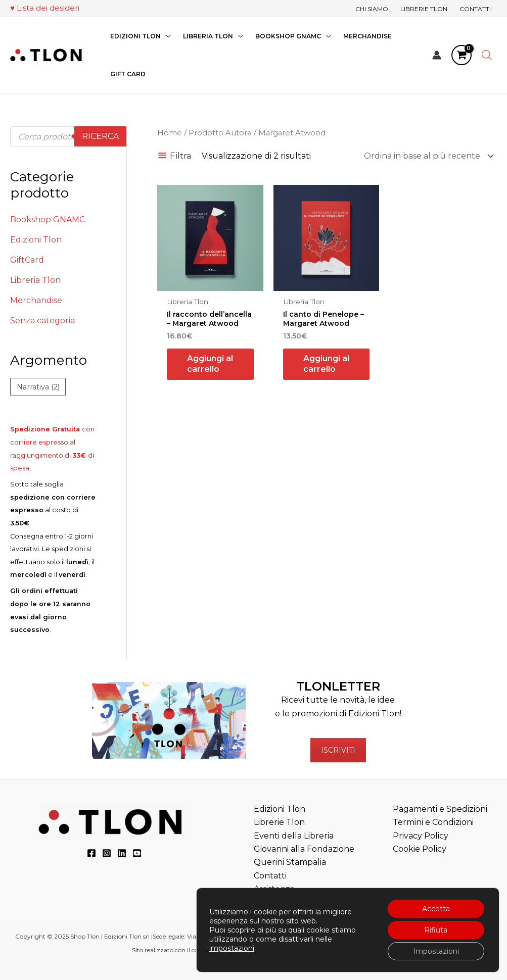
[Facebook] (91, 853)
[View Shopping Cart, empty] (462, 55)
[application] (166, 36)
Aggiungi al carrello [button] (210, 364)
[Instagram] (107, 853)
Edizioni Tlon (36, 240)
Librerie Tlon (279, 822)
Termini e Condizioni (433, 822)
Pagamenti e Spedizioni (440, 809)
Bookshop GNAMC (48, 219)
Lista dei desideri (48, 8)
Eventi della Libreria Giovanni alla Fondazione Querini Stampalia (304, 849)
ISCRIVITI (338, 750)
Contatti (270, 876)
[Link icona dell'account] (437, 55)
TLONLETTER (338, 686)
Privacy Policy (421, 836)
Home (170, 133)
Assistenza (274, 889)
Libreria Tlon (35, 280)
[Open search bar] (487, 55)
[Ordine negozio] (427, 156)
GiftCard (27, 260)
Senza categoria (42, 321)
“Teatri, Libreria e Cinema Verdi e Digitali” (314, 950)
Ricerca (100, 136)
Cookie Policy (420, 849)
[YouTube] (137, 853)
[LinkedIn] (122, 853)
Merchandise (36, 300)
